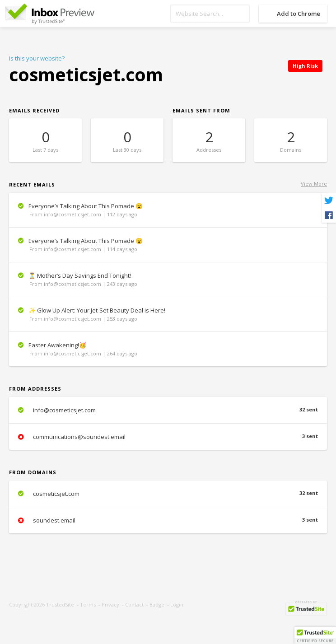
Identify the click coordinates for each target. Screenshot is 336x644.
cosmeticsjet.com (168, 494)
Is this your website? (37, 58)
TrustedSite (60, 604)
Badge (157, 604)
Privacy (110, 604)
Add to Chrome (299, 14)
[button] (315, 635)
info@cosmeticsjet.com (168, 410)
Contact (134, 604)
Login (177, 604)
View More (314, 184)
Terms (88, 604)
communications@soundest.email (168, 437)
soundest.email (168, 520)
